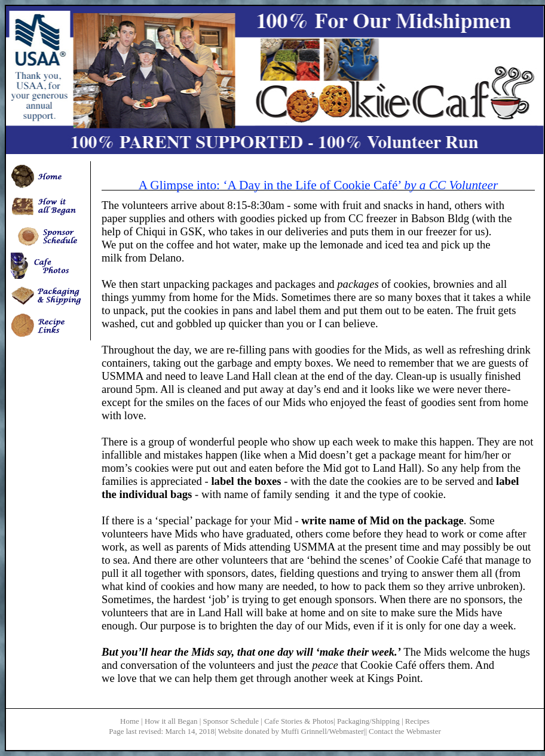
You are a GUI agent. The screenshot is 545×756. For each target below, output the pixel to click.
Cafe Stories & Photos (299, 721)
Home (130, 721)
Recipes (417, 721)
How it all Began (171, 721)
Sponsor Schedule (231, 721)
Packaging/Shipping (368, 721)
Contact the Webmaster (405, 731)
